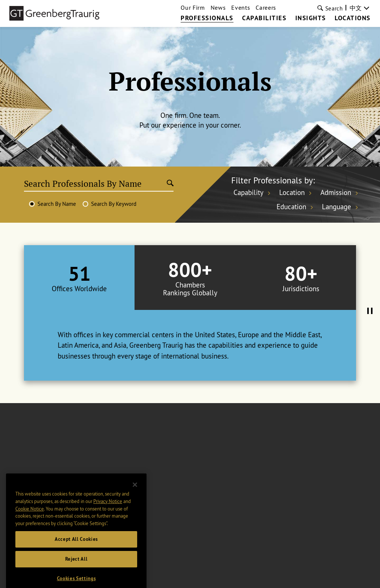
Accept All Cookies (76, 554)
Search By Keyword (114, 204)
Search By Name (57, 204)
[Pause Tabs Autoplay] (370, 311)
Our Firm (193, 7)
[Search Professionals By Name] (95, 184)
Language (337, 206)
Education (291, 206)
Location (292, 192)
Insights (311, 18)
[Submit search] (170, 184)
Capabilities (264, 18)
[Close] (135, 500)
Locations (353, 18)
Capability (248, 192)
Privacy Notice (108, 516)
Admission (336, 192)
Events (241, 7)
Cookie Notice (30, 523)
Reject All (76, 574)
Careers (266, 7)
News (218, 7)
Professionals (207, 18)
